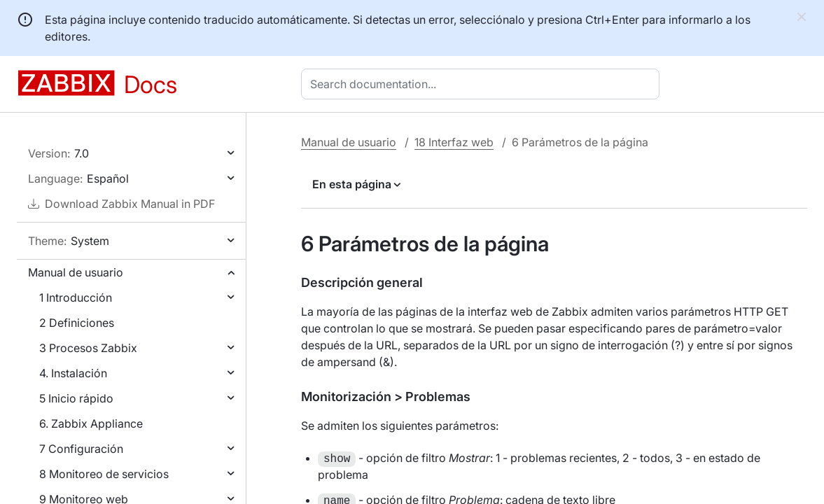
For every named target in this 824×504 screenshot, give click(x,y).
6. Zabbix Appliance (91, 423)
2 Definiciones (77, 323)
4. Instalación (73, 373)
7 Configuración (81, 449)
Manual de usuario (76, 272)
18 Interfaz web (454, 142)
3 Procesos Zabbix (88, 348)
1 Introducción (76, 297)
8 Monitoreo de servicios (104, 474)
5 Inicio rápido (76, 398)
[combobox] (483, 84)
